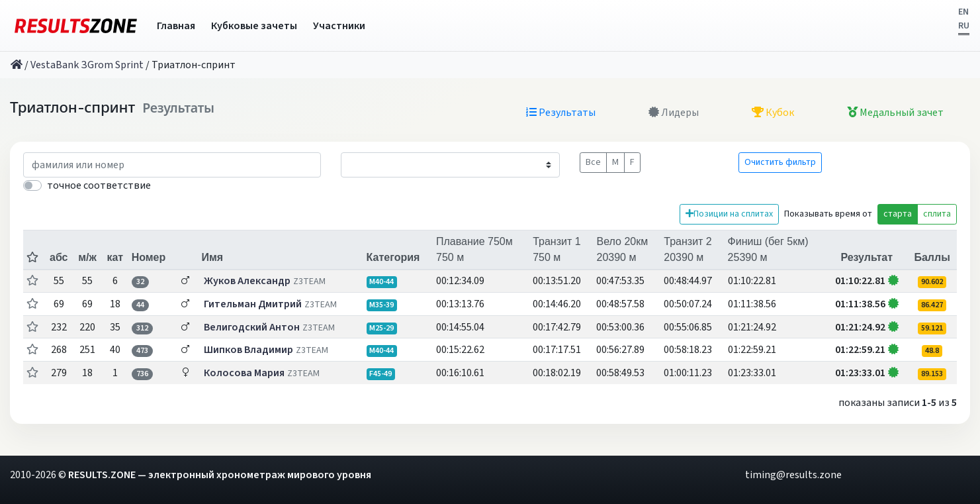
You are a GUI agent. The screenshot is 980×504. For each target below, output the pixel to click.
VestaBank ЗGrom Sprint (87, 65)
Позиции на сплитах (729, 214)
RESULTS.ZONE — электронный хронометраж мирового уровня (220, 475)
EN (963, 12)
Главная (176, 26)
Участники (339, 26)
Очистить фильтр (780, 162)
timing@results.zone (793, 475)
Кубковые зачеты (254, 26)
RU (964, 26)
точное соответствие (99, 185)
